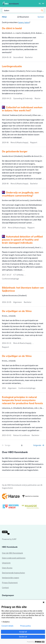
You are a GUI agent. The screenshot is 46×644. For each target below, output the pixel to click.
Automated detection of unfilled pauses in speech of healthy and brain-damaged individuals (22, 240)
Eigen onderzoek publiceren (14, 558)
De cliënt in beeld (12, 28)
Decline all (23, 637)
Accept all (23, 632)
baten (27, 22)
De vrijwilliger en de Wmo (17, 311)
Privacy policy (25, 626)
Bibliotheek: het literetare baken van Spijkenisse (23, 289)
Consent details (7, 626)
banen (21, 22)
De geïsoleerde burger (15, 151)
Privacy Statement (10, 583)
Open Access (7, 568)
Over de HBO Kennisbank (12, 553)
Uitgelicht (6, 563)
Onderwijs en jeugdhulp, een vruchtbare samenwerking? (20, 194)
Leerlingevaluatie (12, 66)
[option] (23, 502)
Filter (4, 17)
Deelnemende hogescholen (13, 573)
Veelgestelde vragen (10, 578)
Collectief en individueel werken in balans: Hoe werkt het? (22, 109)
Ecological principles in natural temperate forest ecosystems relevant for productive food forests (22, 400)
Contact (5, 587)
